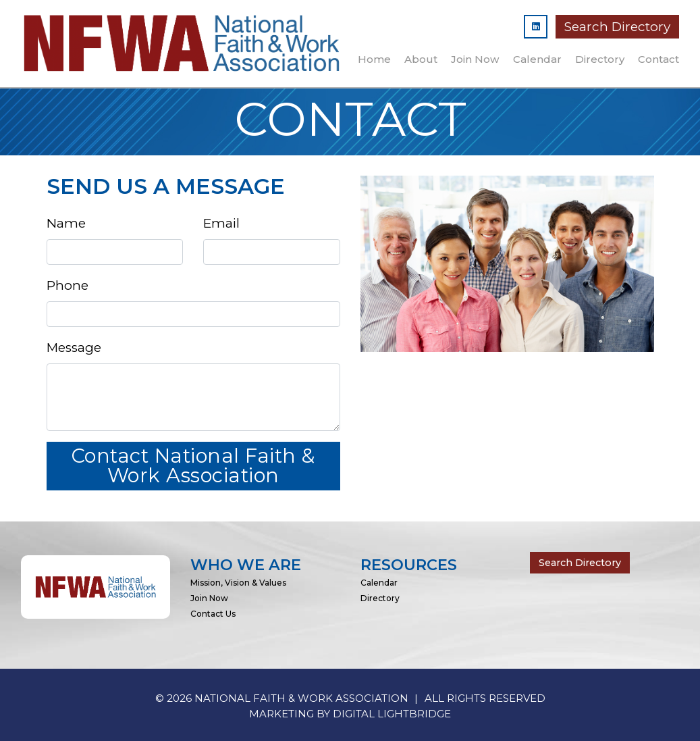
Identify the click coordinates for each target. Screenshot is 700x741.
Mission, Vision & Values (238, 583)
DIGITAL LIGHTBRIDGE (392, 714)
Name (66, 223)
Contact (658, 59)
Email (221, 223)
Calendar (537, 59)
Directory (600, 59)
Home (374, 59)
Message (74, 348)
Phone (68, 285)
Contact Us (213, 614)
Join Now (475, 59)
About (421, 59)
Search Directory (617, 27)
